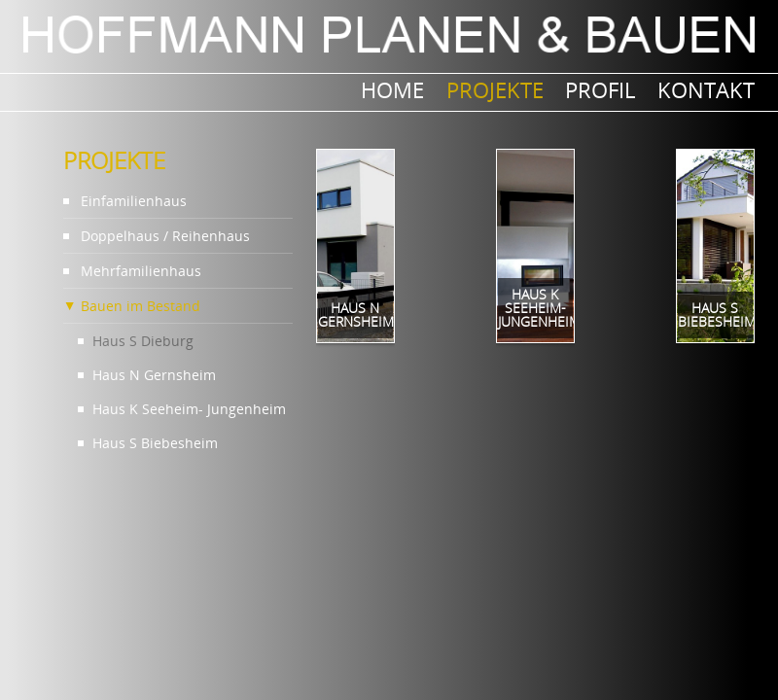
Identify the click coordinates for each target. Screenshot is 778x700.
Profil (600, 90)
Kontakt (706, 90)
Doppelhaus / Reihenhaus (165, 236)
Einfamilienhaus (134, 201)
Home (392, 90)
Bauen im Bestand (141, 306)
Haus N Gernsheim (154, 375)
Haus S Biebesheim (155, 443)
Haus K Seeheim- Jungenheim (189, 409)
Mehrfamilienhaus (141, 271)
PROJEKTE (495, 90)
